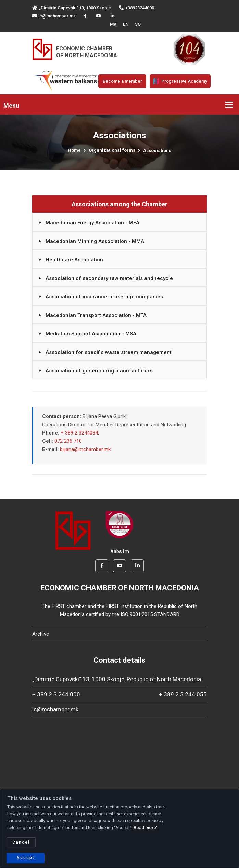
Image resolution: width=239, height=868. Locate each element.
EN (126, 24)
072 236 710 (68, 441)
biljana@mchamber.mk (85, 449)
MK (113, 24)
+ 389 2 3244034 (79, 433)
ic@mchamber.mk (54, 16)
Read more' (145, 827)
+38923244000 (137, 8)
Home (74, 150)
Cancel (21, 842)
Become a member (122, 81)
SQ (138, 24)
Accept (26, 858)
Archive (41, 634)
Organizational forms (112, 150)
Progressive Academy (180, 81)
